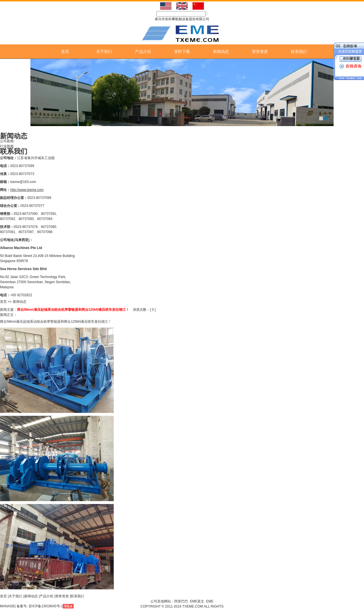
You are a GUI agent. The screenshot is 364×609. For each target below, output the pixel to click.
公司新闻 (7, 141)
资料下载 (182, 52)
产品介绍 (143, 52)
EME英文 (197, 601)
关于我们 (104, 52)
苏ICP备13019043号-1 (46, 606)
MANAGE (7, 606)
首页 (65, 52)
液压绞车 (88, 322)
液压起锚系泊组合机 (32, 322)
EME (210, 601)
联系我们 (299, 52)
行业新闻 (7, 146)
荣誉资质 (260, 52)
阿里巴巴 (181, 601)
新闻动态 (221, 52)
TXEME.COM (193, 606)
